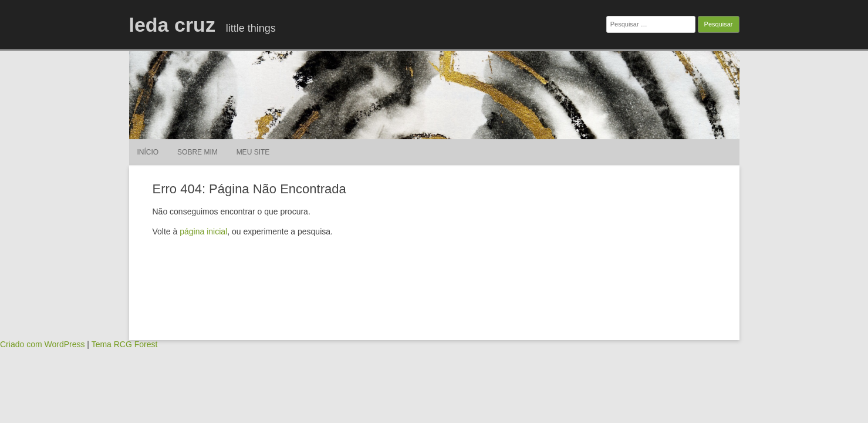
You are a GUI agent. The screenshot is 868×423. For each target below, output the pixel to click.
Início (148, 152)
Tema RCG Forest (125, 344)
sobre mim (197, 152)
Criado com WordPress (42, 344)
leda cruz (172, 25)
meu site (253, 152)
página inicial (203, 231)
